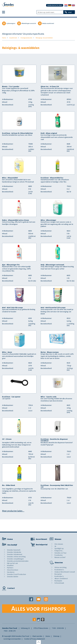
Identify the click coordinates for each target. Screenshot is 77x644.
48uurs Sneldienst (61, 578)
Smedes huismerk (14, 550)
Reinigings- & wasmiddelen (44, 38)
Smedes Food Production (16, 574)
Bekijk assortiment (48, 23)
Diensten (59, 562)
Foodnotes (59, 555)
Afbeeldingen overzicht (29, 23)
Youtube (38, 599)
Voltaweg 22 (25, 628)
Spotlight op (59, 548)
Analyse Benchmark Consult (65, 572)
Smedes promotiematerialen (18, 561)
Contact (11, 588)
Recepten (58, 574)
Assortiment (13, 38)
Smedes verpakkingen (15, 559)
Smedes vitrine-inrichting (16, 557)
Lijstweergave (11, 23)
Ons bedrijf (12, 545)
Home (4, 38)
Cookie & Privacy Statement (34, 639)
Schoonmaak (59, 583)
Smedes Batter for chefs (55, 5)
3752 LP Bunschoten (41, 628)
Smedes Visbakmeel (15, 554)
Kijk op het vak (12, 563)
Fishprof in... (59, 551)
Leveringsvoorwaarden (12, 639)
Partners (10, 568)
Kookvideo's (59, 576)
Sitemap (56, 636)
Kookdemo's (59, 570)
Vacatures (11, 572)
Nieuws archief (60, 557)
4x (55, 546)
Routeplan (58, 581)
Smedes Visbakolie (14, 552)
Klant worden (37, 636)
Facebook (31, 599)
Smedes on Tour (60, 553)
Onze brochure (13, 570)
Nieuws (58, 539)
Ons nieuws (59, 544)
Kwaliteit (10, 565)
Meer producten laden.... (13, 511)
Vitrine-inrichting (60, 567)
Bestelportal (42, 544)
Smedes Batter (13, 577)
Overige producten (26, 38)
